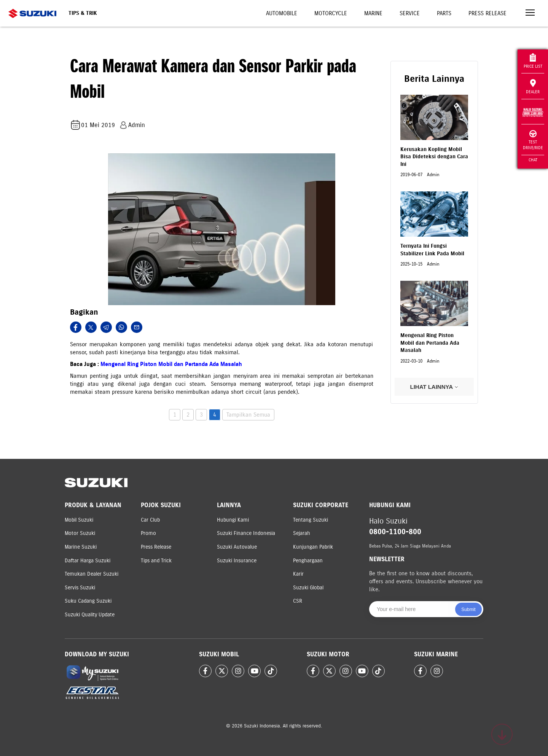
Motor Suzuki (80, 533)
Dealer (533, 87)
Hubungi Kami (233, 520)
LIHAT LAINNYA (434, 387)
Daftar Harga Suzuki (88, 561)
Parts (444, 13)
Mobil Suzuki (79, 520)
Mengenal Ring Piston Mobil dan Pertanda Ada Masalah (171, 364)
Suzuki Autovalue (237, 547)
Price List (533, 61)
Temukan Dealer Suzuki (92, 574)
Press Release (487, 13)
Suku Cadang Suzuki (88, 601)
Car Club (150, 520)
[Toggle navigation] (530, 14)
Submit (468, 610)
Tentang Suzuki (311, 520)
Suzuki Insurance (237, 561)
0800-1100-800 (395, 532)
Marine (373, 13)
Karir (298, 574)
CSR (298, 601)
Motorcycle (331, 13)
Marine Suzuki (81, 547)
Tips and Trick (156, 561)
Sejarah (302, 533)
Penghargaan (308, 561)
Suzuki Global (308, 588)
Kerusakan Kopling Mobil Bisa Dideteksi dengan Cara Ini (434, 157)
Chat (533, 160)
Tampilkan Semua (248, 415)
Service (410, 13)
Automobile (282, 13)
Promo (148, 533)
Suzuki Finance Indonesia (246, 533)
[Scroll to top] (502, 734)
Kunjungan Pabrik (313, 547)
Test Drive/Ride (533, 140)
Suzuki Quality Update (90, 615)
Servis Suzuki (80, 588)
